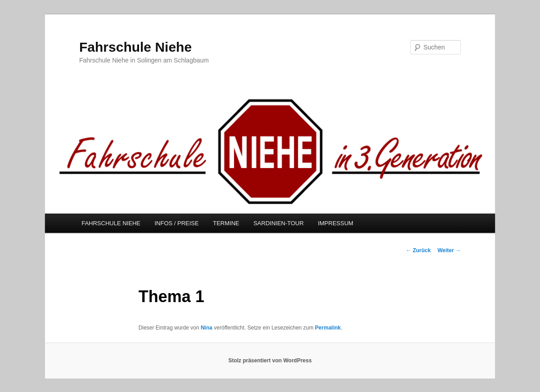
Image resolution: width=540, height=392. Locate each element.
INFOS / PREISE (176, 223)
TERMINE (226, 223)
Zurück (418, 250)
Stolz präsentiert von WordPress (270, 361)
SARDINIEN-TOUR (279, 223)
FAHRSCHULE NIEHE (111, 223)
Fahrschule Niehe (135, 47)
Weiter (449, 250)
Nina (207, 328)
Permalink (328, 328)
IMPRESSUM (335, 223)
